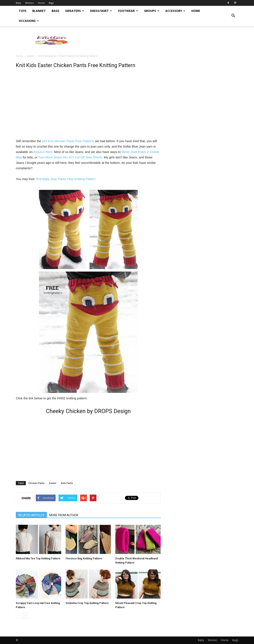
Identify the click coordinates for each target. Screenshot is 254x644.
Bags (51, 3)
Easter (31, 56)
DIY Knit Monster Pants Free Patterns (68, 141)
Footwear (128, 11)
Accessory (175, 11)
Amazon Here (43, 152)
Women (30, 3)
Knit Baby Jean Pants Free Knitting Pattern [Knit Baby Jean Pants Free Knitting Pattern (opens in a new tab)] (66, 179)
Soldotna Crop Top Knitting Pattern (87, 603)
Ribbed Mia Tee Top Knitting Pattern (38, 558)
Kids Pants (67, 483)
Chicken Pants (37, 483)
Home (41, 3)
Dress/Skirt (101, 11)
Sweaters (75, 11)
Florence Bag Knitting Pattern (84, 558)
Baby (19, 3)
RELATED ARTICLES (31, 515)
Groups (152, 11)
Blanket (39, 11)
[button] (233, 16)
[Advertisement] (162, 40)
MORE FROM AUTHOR (64, 515)
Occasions (29, 21)
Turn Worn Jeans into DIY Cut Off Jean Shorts (70, 157)
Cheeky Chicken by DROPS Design (88, 411)
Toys (23, 11)
